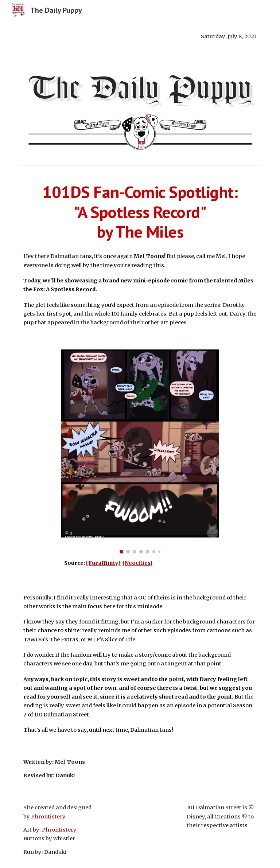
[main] (140, 36)
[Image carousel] (140, 451)
